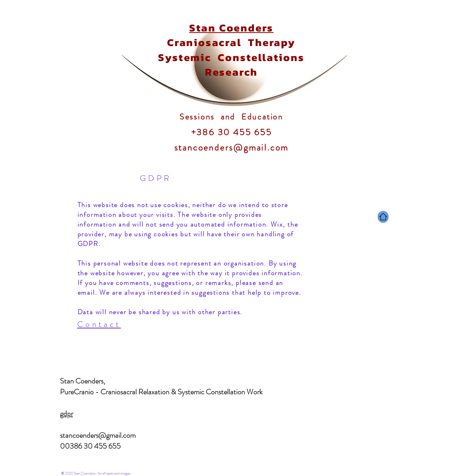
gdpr (67, 414)
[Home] (383, 217)
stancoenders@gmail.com (98, 435)
